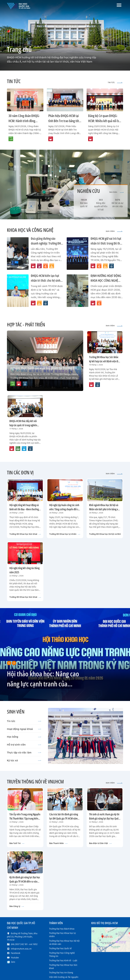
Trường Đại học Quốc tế (60, 948)
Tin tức (24, 721)
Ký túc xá (24, 760)
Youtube (15, 958)
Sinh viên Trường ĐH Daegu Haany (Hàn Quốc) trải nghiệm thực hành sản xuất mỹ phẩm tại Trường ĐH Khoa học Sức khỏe (44, 368)
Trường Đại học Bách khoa (62, 929)
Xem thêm (116, 192)
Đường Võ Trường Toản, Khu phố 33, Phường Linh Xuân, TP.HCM (22, 937)
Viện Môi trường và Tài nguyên (64, 977)
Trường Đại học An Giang (61, 973)
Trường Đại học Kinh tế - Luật (63, 960)
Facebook (16, 953)
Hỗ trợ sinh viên (24, 745)
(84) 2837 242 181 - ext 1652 (24, 944)
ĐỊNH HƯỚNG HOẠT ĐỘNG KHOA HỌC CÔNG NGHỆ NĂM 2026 (106, 281)
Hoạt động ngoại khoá (24, 729)
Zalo (13, 962)
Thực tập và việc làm (24, 752)
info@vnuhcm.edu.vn (21, 949)
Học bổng (24, 737)
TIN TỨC (115, 82)
